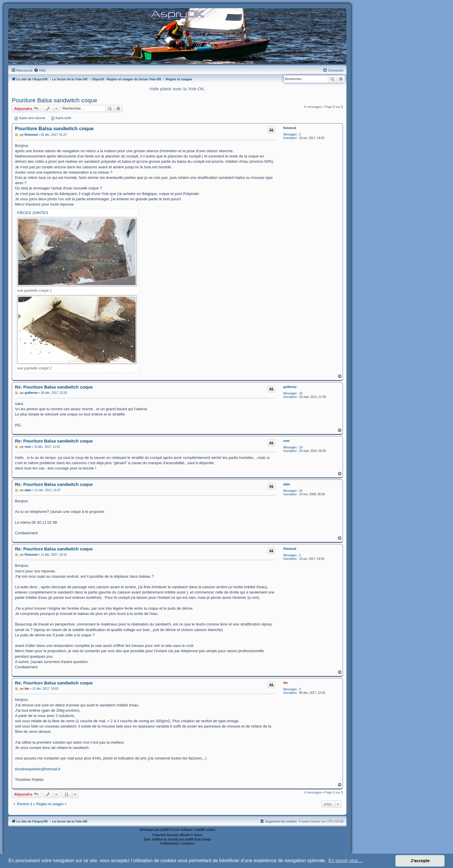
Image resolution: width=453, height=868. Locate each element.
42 (301, 491)
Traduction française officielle (171, 835)
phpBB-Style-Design (198, 839)
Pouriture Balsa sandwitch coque (54, 100)
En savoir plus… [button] (346, 861)
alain (287, 484)
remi (286, 441)
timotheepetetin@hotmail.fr (38, 769)
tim (286, 683)
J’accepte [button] (420, 861)
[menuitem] (40, 70)
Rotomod (290, 128)
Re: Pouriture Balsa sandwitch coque (54, 387)
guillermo (290, 387)
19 (301, 447)
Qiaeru (198, 835)
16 (301, 393)
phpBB (164, 830)
